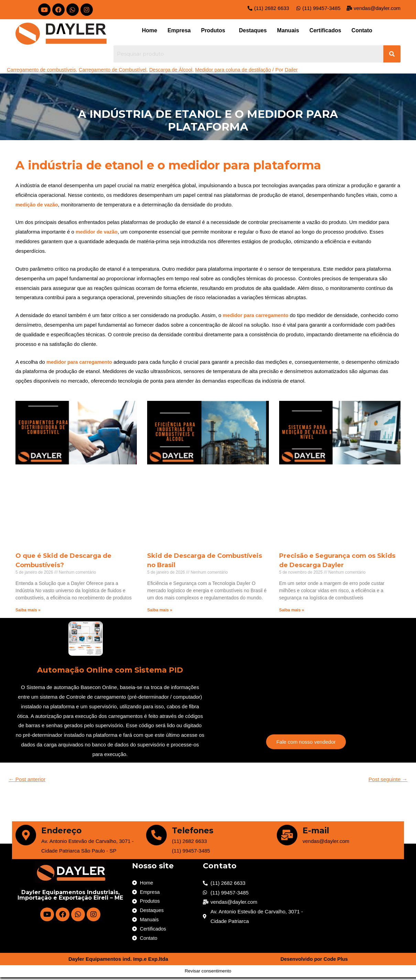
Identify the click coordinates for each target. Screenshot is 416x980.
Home (150, 30)
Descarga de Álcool (177, 70)
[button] (215, 31)
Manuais (288, 30)
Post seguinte (387, 780)
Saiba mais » (28, 610)
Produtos (213, 30)
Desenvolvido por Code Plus (314, 962)
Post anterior (28, 780)
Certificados (325, 30)
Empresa (179, 30)
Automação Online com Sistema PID (110, 669)
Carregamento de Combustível (117, 70)
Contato (362, 30)
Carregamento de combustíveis (43, 70)
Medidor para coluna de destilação (242, 70)
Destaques (253, 30)
